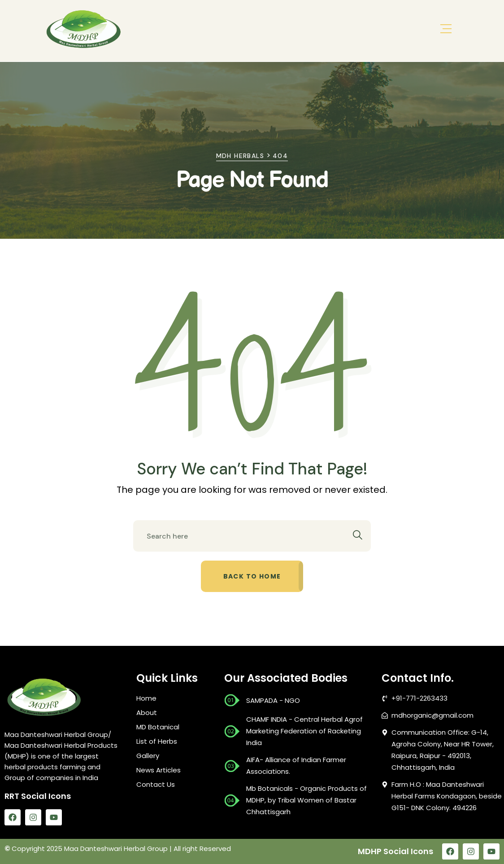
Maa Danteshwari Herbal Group (116, 849)
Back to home (252, 576)
